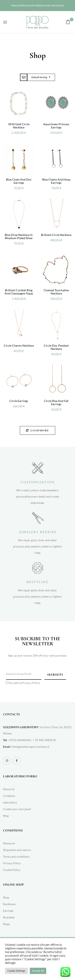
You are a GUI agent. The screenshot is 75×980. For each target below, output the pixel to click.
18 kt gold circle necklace (19, 126)
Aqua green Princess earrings (56, 126)
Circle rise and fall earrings (56, 402)
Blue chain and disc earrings (19, 181)
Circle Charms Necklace (19, 345)
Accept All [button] (38, 971)
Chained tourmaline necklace (56, 292)
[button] (68, 22)
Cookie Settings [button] (16, 971)
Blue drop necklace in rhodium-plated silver (19, 236)
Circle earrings (19, 401)
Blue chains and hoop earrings (56, 181)
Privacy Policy (31, 683)
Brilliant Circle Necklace (56, 235)
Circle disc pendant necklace (56, 347)
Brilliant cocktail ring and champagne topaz (19, 292)
